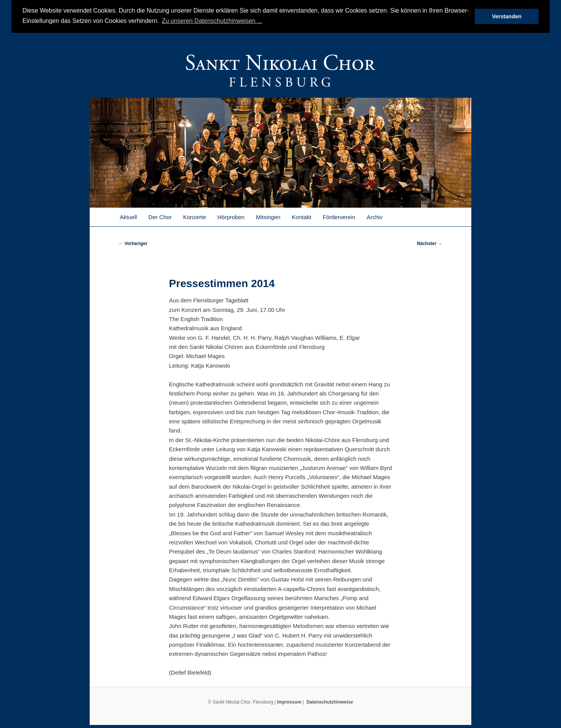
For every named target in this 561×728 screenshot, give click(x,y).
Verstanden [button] (507, 16)
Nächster (430, 243)
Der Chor (160, 216)
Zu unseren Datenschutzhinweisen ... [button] (212, 21)
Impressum (289, 702)
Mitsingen (268, 216)
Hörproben (231, 216)
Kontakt (302, 216)
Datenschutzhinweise (330, 702)
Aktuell (128, 216)
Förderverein (339, 216)
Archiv (375, 216)
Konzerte (195, 216)
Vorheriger (133, 243)
